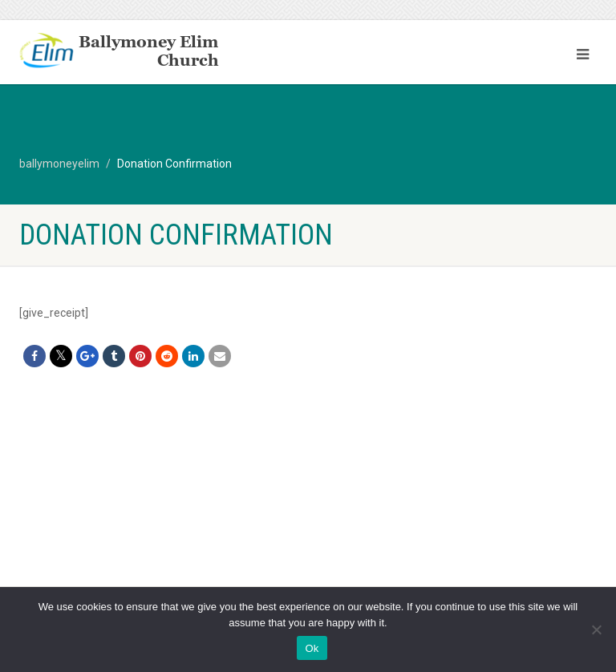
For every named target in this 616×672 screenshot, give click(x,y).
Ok (312, 648)
